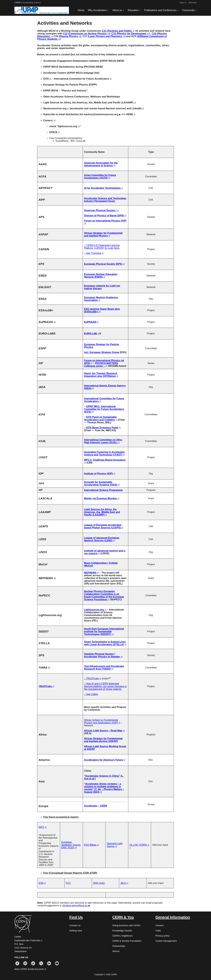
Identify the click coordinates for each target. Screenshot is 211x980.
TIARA (44, 668)
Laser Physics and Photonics (107, 36)
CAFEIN (44, 249)
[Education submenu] (140, 10)
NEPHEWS (47, 578)
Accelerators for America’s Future (105, 760)
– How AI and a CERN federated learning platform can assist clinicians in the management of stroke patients (105, 686)
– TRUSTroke (93, 678)
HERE (131, 114)
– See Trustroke (94, 253)
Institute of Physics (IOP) (100, 474)
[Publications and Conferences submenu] (178, 10)
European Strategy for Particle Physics (66, 85)
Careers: (49, 120)
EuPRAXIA (47, 322)
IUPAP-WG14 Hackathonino (59, 67)
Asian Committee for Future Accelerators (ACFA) (100, 176)
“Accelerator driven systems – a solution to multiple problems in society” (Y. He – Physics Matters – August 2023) (104, 788)
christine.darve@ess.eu (76, 906)
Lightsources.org (95, 610)
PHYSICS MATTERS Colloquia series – (101, 365)
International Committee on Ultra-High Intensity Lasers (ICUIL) (103, 441)
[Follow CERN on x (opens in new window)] (41, 963)
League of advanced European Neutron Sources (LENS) (102, 539)
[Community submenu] (196, 10)
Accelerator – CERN (96, 806)
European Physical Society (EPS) (104, 264)
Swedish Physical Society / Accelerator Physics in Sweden (103, 655)
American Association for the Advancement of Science (101, 164)
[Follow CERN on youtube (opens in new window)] (57, 963)
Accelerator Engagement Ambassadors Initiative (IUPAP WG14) (80, 61)
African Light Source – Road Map (104, 731)
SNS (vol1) (99, 883)
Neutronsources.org (56, 108)
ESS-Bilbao (92, 845)
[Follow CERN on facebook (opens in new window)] (17, 963)
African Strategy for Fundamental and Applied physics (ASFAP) (103, 740)
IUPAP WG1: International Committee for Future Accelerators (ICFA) (104, 409)
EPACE (55, 132)
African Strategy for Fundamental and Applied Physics (103, 234)
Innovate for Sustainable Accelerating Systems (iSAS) (102, 483)
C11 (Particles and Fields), (118, 31)
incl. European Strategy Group (102, 352)
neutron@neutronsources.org (102, 114)
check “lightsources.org (65, 126)
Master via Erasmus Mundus (102, 498)
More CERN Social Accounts (30, 969)
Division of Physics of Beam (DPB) (105, 216)
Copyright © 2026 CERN (106, 974)
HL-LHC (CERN (139, 845)
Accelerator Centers (55, 73)
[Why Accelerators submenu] (108, 10)
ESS (42, 883)
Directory (192, 3)
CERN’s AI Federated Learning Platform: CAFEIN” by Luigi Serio (102, 247)
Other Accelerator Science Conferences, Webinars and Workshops (82, 97)
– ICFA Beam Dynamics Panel (102, 428)
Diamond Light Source (115, 845)
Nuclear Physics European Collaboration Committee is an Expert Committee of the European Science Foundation (104, 595)
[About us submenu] (123, 10)
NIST (43, 827)
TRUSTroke (46, 686)
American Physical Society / (101, 210)
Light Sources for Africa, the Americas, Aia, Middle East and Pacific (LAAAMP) (90, 103)
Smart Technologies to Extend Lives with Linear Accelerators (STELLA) (105, 643)
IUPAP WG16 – (52, 91)
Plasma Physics (70, 36)
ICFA (47, 79)
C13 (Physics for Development (130, 34)
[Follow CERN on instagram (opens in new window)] (25, 963)
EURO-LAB (92, 334)
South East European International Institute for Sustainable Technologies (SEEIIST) (104, 631)
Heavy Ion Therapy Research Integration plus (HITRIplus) (101, 375)
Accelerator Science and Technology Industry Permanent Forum (105, 200)
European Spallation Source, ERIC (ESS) (71, 845)
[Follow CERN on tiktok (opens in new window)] (33, 963)
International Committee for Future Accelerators (83, 79)
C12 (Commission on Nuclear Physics (86, 34)
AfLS (124, 883)
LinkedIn (138, 108)
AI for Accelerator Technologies (104, 188)
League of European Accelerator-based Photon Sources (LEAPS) (104, 526)
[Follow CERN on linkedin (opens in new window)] (49, 963)
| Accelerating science (28, 3)
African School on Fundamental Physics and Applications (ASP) (102, 721)
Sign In (183, 3)
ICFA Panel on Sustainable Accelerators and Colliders (101, 418)
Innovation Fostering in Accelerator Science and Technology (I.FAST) (105, 453)
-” (85, 245)
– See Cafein (91, 694)
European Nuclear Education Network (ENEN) (101, 276)
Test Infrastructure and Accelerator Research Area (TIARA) (104, 668)
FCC (68, 883)
